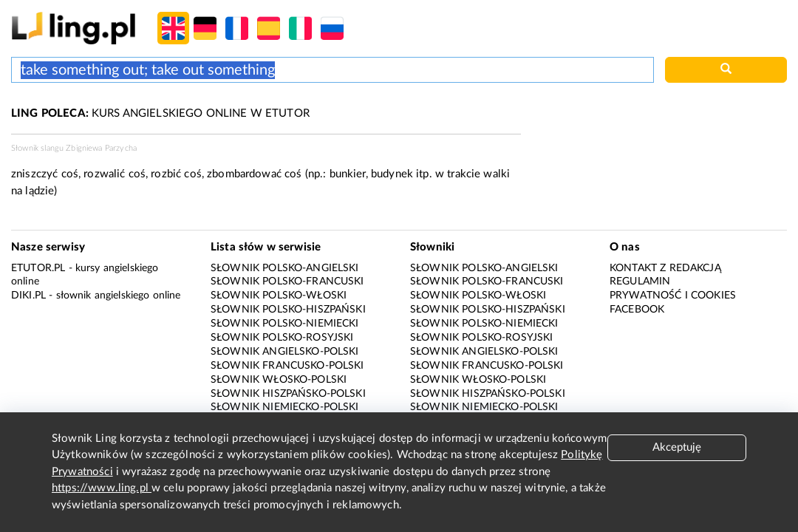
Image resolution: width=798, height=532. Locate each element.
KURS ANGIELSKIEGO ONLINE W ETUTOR (160, 113)
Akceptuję (677, 447)
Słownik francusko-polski (287, 366)
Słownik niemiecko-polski (285, 407)
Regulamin (640, 282)
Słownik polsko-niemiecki (285, 324)
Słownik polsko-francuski (287, 282)
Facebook (637, 310)
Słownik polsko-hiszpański (288, 310)
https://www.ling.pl (102, 488)
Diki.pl (28, 296)
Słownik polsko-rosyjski (282, 338)
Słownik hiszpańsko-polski (288, 394)
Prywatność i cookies (673, 296)
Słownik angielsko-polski (285, 352)
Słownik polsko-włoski (279, 296)
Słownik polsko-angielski (285, 268)
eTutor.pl (38, 268)
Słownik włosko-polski (279, 380)
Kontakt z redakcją (665, 268)
